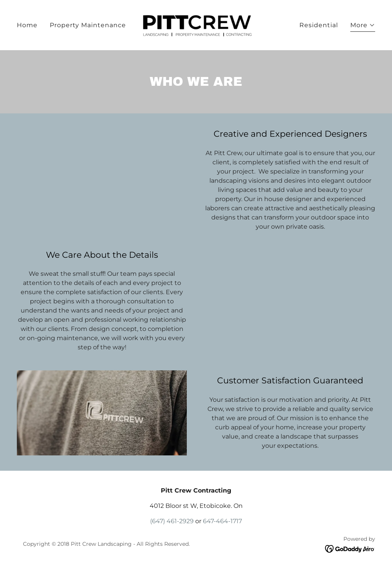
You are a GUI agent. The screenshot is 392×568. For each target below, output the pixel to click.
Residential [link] (319, 25)
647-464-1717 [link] (222, 521)
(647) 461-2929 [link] (172, 521)
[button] (363, 26)
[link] (196, 25)
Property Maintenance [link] (88, 25)
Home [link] (27, 25)
